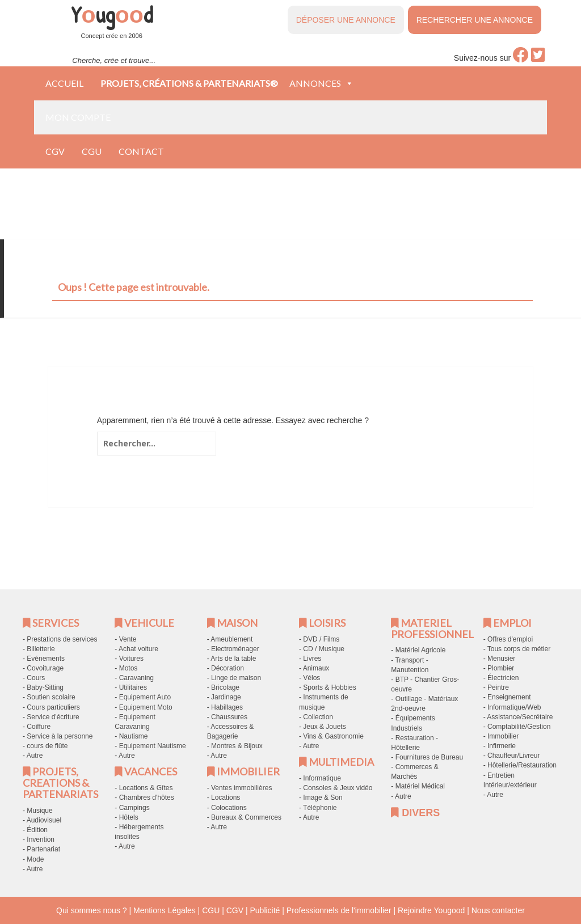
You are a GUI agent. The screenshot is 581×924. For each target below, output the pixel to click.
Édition (37, 830)
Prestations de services (62, 639)
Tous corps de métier (519, 649)
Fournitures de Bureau (429, 757)
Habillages (227, 707)
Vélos (311, 678)
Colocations (229, 808)
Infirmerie (502, 746)
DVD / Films (321, 639)
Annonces (321, 83)
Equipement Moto (146, 707)
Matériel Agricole (421, 650)
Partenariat (43, 849)
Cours (36, 678)
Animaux (316, 668)
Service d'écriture (53, 717)
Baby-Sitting (45, 687)
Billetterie (41, 649)
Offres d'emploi (510, 639)
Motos (129, 668)
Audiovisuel (44, 820)
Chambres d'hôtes (147, 798)
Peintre (498, 687)
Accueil (64, 83)
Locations (226, 798)
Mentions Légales (165, 910)
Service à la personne (60, 736)
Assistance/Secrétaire (520, 717)
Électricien (503, 678)
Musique (39, 811)
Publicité (265, 910)
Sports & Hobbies (329, 687)
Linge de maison (236, 678)
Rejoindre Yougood (431, 910)
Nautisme (134, 736)
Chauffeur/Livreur (514, 756)
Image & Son (323, 798)
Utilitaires (133, 687)
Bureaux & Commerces (246, 817)
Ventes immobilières (241, 788)
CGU (92, 151)
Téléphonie (320, 808)
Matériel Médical (420, 786)
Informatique (322, 778)
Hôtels (129, 817)
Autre (35, 756)
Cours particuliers (53, 707)
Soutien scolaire (51, 697)
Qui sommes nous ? (92, 910)
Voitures (131, 659)
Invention (41, 839)
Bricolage (225, 687)
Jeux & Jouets (324, 727)
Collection (318, 717)
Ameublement (231, 639)
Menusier (501, 659)
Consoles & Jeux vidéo (338, 788)
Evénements (46, 659)
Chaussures (229, 717)
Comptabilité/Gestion (519, 727)
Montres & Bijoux (237, 746)
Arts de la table (233, 659)
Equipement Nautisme (153, 746)
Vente (128, 639)
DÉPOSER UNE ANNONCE (346, 20)
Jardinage (226, 697)
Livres (312, 659)
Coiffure (39, 727)
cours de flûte (47, 746)
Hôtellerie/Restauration (522, 765)
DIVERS (415, 813)
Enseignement (509, 697)
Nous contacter (498, 910)
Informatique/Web (514, 707)
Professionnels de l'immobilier (339, 910)
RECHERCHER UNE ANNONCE (475, 20)
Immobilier (503, 736)
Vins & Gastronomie (333, 736)
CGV (55, 151)
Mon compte (78, 117)
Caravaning (136, 678)
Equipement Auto (145, 697)
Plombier (501, 668)
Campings (134, 808)
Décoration (228, 668)
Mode (35, 859)
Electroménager (235, 649)
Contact (141, 151)
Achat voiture (138, 649)
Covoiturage (45, 668)
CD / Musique (324, 649)
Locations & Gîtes (146, 788)
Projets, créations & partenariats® (189, 83)
